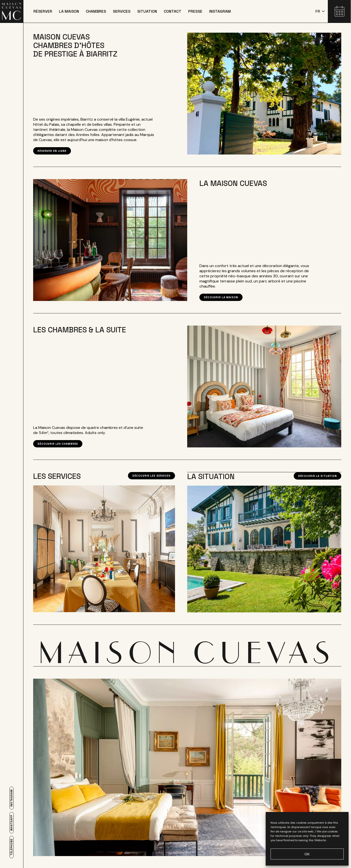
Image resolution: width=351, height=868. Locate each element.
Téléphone (12, 847)
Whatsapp (12, 823)
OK (307, 854)
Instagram (12, 798)
